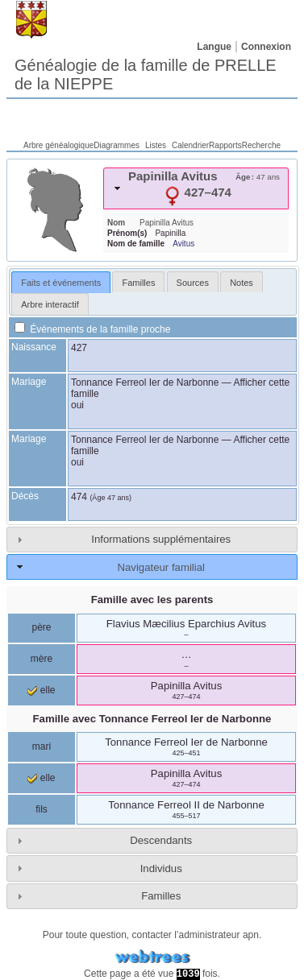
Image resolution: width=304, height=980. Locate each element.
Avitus (183, 244)
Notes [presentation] (242, 283)
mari (42, 746)
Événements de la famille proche (92, 329)
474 (79, 497)
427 (79, 348)
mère (42, 659)
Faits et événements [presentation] (61, 283)
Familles (161, 896)
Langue (214, 47)
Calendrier (190, 145)
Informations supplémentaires (161, 539)
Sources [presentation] (193, 283)
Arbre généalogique (58, 145)
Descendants (161, 840)
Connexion (266, 47)
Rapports (225, 145)
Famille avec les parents (152, 600)
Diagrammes (117, 145)
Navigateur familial (160, 567)
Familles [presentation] (138, 283)
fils (42, 809)
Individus (161, 868)
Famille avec (152, 719)
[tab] (196, 188)
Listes (156, 145)
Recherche (261, 145)
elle (41, 690)
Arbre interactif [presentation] (50, 304)
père (41, 627)
